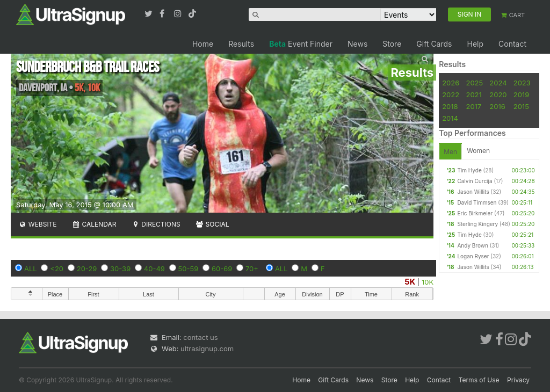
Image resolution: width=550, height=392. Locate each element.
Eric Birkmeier (475, 213)
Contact (512, 44)
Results (241, 44)
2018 (450, 106)
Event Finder (301, 44)
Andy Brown (472, 245)
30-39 (120, 268)
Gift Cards (434, 44)
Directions (155, 224)
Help (475, 44)
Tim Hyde (469, 170)
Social (212, 224)
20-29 (87, 268)
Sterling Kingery (477, 224)
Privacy (518, 380)
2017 (473, 106)
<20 (57, 268)
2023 (522, 83)
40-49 (154, 268)
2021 (473, 95)
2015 (521, 106)
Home (203, 44)
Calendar (94, 224)
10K (428, 282)
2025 (474, 83)
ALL (31, 268)
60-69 (222, 268)
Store (392, 44)
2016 (497, 106)
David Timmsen (477, 202)
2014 (450, 118)
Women (478, 151)
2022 (451, 95)
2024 (498, 83)
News (357, 44)
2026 (451, 83)
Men (450, 152)
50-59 (189, 268)
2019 (521, 95)
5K (410, 282)
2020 (498, 95)
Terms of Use (479, 380)
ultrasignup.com (207, 349)
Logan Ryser (473, 256)
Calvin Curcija (475, 181)
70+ (252, 268)
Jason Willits (473, 192)
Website (38, 224)
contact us (200, 337)
